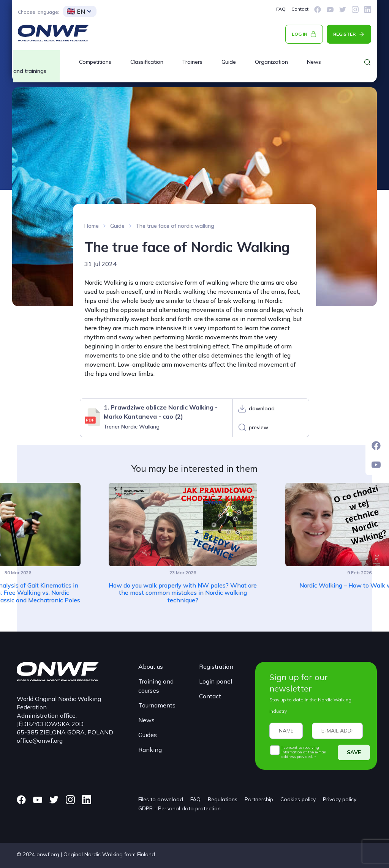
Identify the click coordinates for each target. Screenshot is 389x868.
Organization (271, 62)
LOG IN (300, 34)
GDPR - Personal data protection (179, 808)
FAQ (281, 9)
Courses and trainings (37, 66)
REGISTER (344, 34)
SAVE (354, 752)
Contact (300, 9)
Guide (229, 62)
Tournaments (157, 705)
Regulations (223, 799)
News (314, 62)
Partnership (259, 799)
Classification (147, 62)
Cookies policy (298, 799)
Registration (216, 666)
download (262, 408)
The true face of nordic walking (175, 226)
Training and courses (156, 686)
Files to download (161, 799)
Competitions (95, 62)
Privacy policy (340, 799)
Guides (148, 735)
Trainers (192, 62)
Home (92, 226)
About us (151, 666)
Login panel (216, 681)
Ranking (150, 750)
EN (76, 11)
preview (259, 427)
